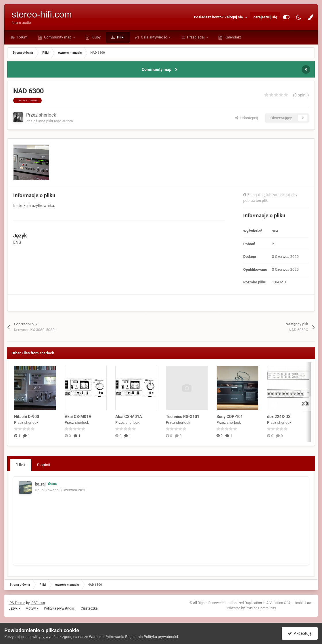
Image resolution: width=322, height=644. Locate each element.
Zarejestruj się (265, 17)
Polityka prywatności (60, 608)
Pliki (120, 37)
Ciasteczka (89, 608)
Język (15, 608)
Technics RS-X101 (183, 417)
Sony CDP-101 (230, 417)
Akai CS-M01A (78, 417)
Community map (58, 37)
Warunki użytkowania (107, 637)
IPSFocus (38, 603)
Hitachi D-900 (27, 417)
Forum (22, 37)
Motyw (32, 608)
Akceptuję (300, 633)
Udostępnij (247, 118)
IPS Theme (17, 603)
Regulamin (134, 637)
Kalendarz (232, 37)
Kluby (96, 37)
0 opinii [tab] (44, 465)
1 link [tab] (21, 465)
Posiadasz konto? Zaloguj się (221, 17)
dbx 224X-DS (279, 417)
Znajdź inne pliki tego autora (49, 121)
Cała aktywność (154, 37)
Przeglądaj (196, 37)
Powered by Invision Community (251, 608)
